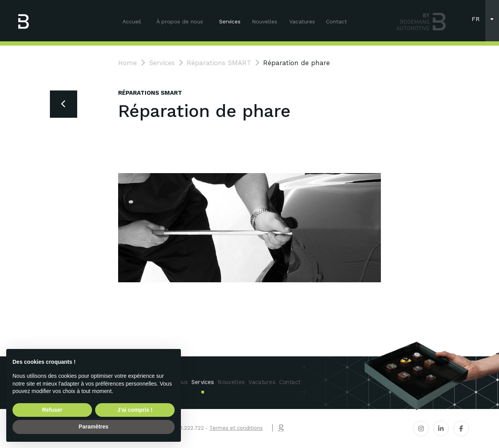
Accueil (132, 21)
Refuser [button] (52, 410)
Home (127, 63)
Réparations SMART (219, 63)
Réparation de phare (296, 63)
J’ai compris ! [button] (135, 410)
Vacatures (302, 21)
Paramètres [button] (94, 427)
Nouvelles (265, 21)
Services (230, 21)
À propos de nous (180, 21)
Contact (336, 21)
